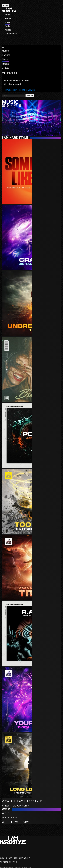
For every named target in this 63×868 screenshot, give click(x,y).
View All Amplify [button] (16, 806)
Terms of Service (27, 90)
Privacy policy (10, 90)
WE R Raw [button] (10, 818)
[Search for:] (13, 96)
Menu (5, 6)
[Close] (3, 47)
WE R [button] (6, 813)
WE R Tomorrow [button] (15, 822)
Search (30, 96)
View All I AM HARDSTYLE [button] (22, 801)
